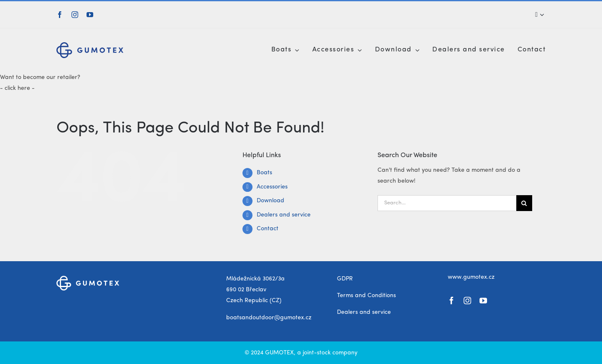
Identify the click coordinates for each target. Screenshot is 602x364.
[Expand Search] (542, 15)
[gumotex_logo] (90, 45)
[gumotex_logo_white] (88, 279)
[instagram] (75, 15)
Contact (268, 229)
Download (270, 201)
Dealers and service (284, 215)
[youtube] (90, 15)
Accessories (272, 187)
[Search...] (447, 203)
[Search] (537, 15)
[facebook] (60, 15)
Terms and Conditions (366, 295)
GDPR (345, 279)
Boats (264, 173)
